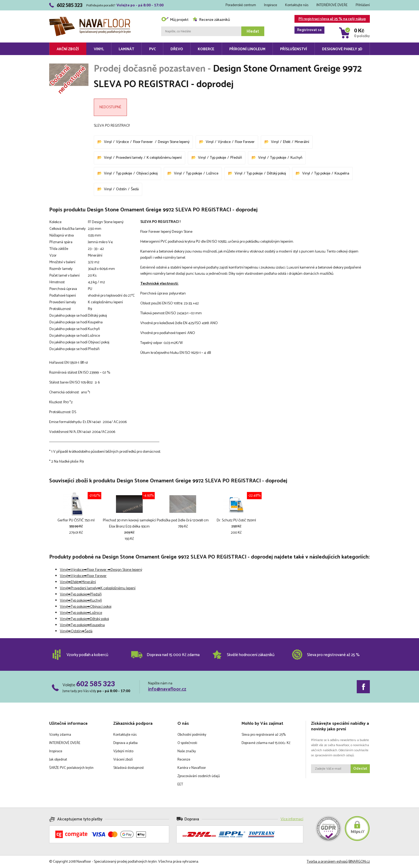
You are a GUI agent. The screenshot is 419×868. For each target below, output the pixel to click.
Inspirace (271, 5)
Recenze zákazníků (211, 20)
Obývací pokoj (147, 174)
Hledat (253, 31)
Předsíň (236, 158)
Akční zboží (68, 49)
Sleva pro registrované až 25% (264, 735)
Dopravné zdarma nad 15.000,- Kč (266, 743)
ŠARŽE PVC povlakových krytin (71, 768)
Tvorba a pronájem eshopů (327, 862)
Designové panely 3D (342, 49)
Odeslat (360, 769)
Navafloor (90, 19)
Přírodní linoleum (247, 49)
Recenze (184, 760)
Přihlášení (363, 5)
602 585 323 (96, 684)
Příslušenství (294, 49)
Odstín (121, 189)
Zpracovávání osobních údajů (199, 776)
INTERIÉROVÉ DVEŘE (332, 5)
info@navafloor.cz (167, 689)
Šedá (135, 189)
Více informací (292, 819)
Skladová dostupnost (129, 768)
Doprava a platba (125, 743)
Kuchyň (296, 158)
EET (180, 784)
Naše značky (187, 751)
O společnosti (187, 743)
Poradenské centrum (241, 5)
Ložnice (212, 174)
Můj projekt (175, 20)
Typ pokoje (218, 158)
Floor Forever (143, 142)
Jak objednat (58, 760)
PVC (152, 49)
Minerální (302, 142)
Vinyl (99, 49)
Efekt (287, 142)
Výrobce (122, 142)
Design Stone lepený (174, 142)
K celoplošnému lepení (164, 158)
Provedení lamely (129, 158)
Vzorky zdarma (60, 735)
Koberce (206, 49)
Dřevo (177, 49)
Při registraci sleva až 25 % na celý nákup (330, 19)
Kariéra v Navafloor (192, 768)
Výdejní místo (123, 751)
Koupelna (342, 174)
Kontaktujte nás (297, 5)
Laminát (126, 49)
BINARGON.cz (359, 862)
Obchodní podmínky (192, 735)
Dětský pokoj (276, 174)
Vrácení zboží (123, 760)
